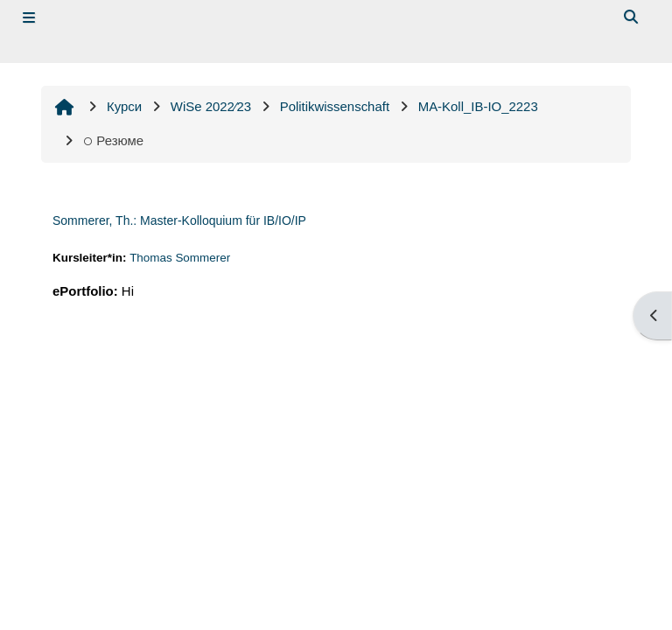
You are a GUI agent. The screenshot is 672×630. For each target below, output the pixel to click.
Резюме (113, 140)
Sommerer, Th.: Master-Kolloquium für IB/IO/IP (179, 220)
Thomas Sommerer (180, 258)
